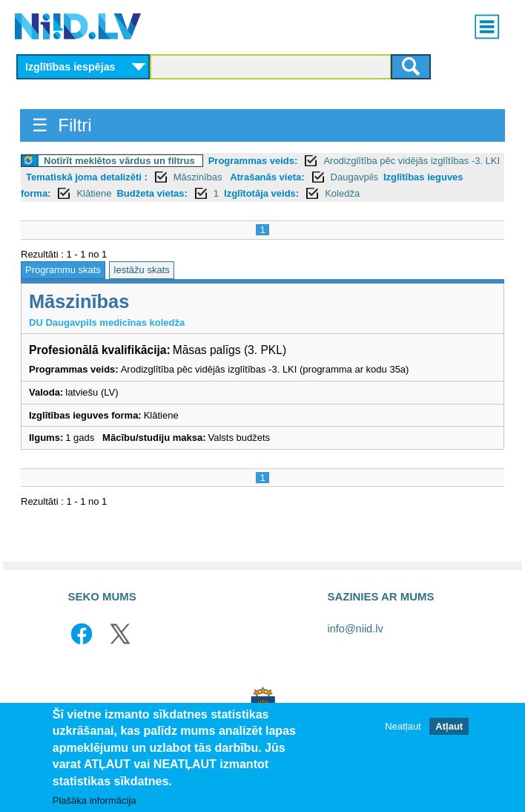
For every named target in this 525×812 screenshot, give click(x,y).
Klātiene (94, 193)
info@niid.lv (356, 629)
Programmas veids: (253, 161)
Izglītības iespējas (70, 67)
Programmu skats (63, 270)
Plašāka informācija (95, 800)
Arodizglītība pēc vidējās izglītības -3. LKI (412, 161)
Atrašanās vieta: (267, 177)
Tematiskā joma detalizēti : (87, 177)
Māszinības (199, 177)
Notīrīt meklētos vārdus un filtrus (119, 161)
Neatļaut (403, 726)
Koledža (342, 193)
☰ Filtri (62, 125)
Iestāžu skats (142, 270)
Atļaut (449, 726)
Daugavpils (354, 177)
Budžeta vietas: (152, 193)
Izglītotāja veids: (261, 193)
